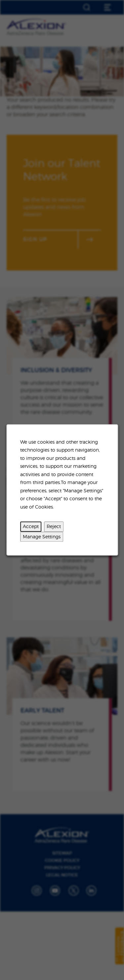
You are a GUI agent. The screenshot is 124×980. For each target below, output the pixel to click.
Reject (54, 527)
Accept (31, 527)
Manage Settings (42, 537)
